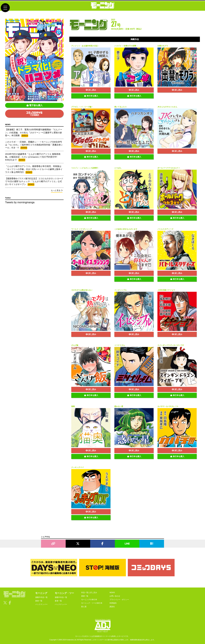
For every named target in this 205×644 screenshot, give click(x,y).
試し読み (91, 90)
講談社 (112, 607)
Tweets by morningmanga (20, 202)
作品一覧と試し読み (89, 592)
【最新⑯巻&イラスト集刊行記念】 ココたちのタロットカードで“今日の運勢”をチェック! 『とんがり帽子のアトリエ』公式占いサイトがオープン (34, 182)
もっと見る (57, 190)
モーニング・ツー (64, 593)
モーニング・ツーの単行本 (92, 603)
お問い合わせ (115, 596)
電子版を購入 (35, 105)
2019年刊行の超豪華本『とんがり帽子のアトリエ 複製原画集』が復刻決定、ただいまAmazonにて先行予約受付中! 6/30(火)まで (33, 157)
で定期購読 (34, 114)
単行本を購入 (91, 96)
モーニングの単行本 (89, 600)
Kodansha (70, 640)
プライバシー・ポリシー (119, 600)
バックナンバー (41, 604)
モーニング (41, 593)
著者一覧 (39, 601)
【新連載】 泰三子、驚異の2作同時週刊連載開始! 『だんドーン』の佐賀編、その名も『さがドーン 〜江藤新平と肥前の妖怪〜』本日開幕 (34, 133)
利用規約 (113, 603)
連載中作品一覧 (41, 597)
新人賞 (84, 607)
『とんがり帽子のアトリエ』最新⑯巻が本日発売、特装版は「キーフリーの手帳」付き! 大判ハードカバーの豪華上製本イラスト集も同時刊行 (34, 169)
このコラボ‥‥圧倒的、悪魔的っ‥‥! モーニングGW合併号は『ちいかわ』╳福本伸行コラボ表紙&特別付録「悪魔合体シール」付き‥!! (34, 145)
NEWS (112, 592)
